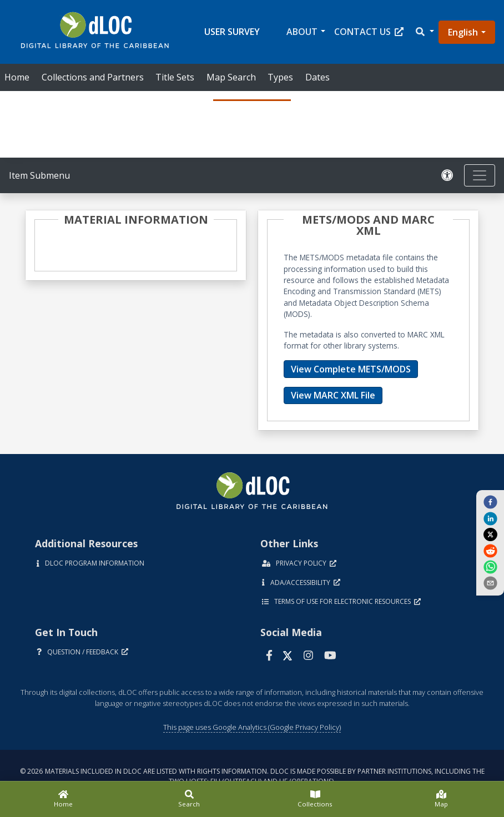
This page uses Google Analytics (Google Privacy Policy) (252, 727)
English (463, 32)
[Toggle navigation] (480, 175)
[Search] (189, 799)
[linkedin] (490, 518)
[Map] (441, 799)
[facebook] (490, 502)
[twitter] (490, 534)
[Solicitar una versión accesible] (447, 176)
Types (280, 77)
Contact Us (369, 32)
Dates (317, 77)
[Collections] (315, 799)
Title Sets (175, 77)
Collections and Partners (93, 77)
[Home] (63, 799)
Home (17, 77)
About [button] (302, 32)
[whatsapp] (490, 567)
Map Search (231, 77)
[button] (424, 32)
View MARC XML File (333, 395)
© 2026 (252, 776)
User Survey (232, 32)
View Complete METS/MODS (351, 369)
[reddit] (490, 550)
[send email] (490, 583)
